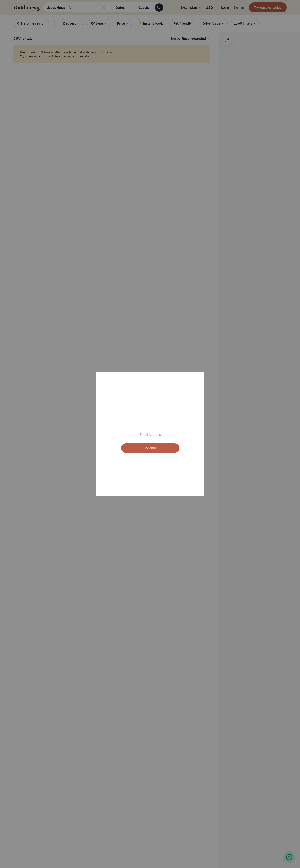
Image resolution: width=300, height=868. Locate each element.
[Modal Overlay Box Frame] (150, 434)
